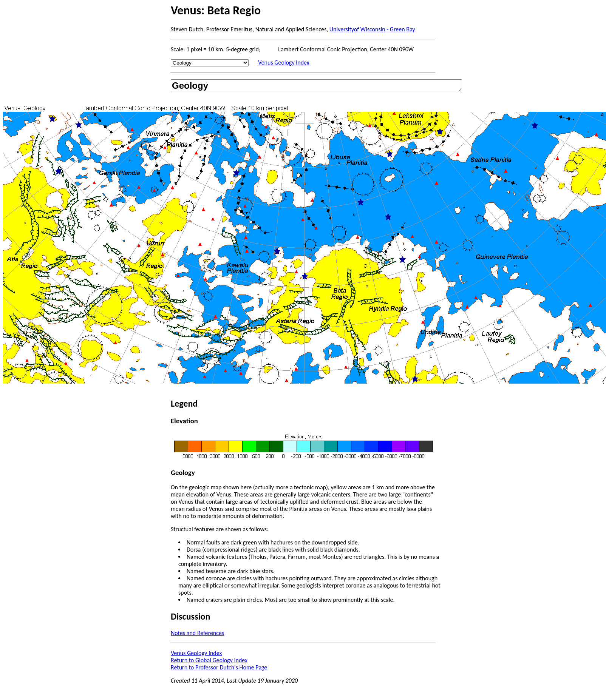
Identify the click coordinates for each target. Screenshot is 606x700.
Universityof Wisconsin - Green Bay (372, 29)
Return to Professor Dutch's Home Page (219, 667)
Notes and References (197, 633)
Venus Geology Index (284, 62)
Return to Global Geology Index (209, 660)
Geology (316, 86)
